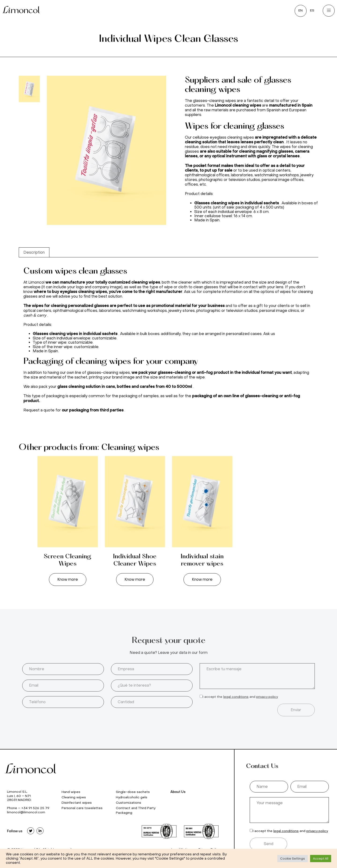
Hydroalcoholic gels (132, 797)
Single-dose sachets (133, 792)
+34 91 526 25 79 (35, 808)
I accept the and (240, 697)
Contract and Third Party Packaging (136, 810)
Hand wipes (71, 792)
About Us (178, 792)
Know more (68, 579)
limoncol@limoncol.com (26, 812)
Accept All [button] (321, 859)
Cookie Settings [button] (293, 859)
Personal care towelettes (82, 808)
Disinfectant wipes (77, 803)
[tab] (34, 252)
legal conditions (236, 697)
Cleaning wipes (74, 797)
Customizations (128, 803)
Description (34, 252)
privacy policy (267, 697)
